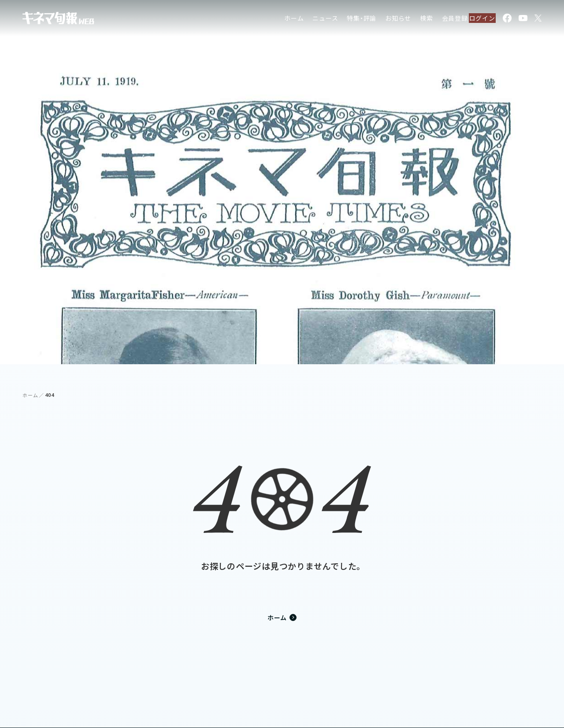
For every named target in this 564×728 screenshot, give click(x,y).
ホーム (276, 20)
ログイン (477, 20)
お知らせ (380, 20)
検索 (409, 20)
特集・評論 (344, 20)
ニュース (308, 20)
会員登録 (437, 20)
